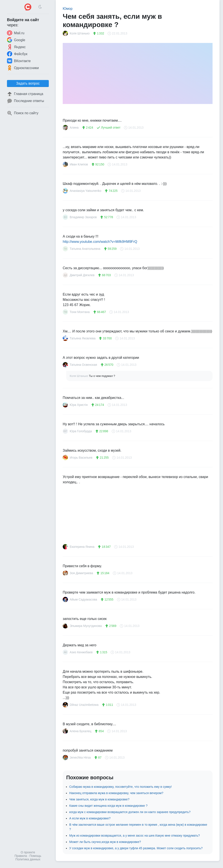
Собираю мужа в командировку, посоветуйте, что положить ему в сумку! (120, 787)
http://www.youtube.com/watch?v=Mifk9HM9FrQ (100, 242)
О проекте (28, 852)
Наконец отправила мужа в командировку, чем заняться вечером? (116, 793)
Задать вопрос (28, 83)
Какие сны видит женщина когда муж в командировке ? (108, 806)
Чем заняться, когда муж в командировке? (99, 799)
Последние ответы (25, 101)
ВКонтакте (19, 61)
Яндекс (16, 47)
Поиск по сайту (23, 113)
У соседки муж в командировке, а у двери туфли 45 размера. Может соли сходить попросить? (136, 848)
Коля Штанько (79, 376)
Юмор (68, 9)
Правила (21, 856)
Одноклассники (23, 68)
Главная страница (25, 94)
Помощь (35, 856)
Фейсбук (17, 54)
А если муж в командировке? (90, 818)
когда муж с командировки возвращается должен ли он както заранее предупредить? (130, 812)
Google (16, 40)
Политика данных (28, 859)
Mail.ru (16, 33)
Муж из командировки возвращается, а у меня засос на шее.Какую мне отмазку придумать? (134, 836)
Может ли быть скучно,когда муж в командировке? (105, 842)
